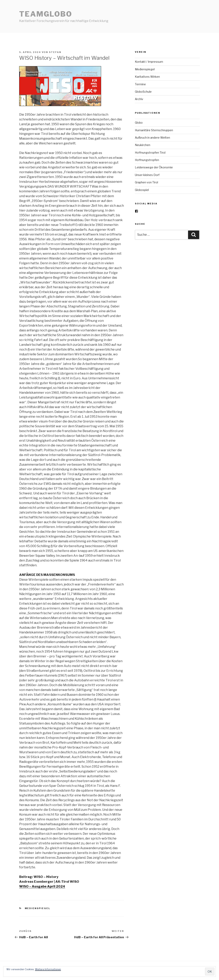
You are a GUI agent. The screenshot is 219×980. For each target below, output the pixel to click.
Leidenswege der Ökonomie (154, 167)
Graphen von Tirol (146, 182)
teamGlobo (46, 14)
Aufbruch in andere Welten (152, 138)
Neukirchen (143, 145)
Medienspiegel (38, 908)
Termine (140, 84)
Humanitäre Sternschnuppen (154, 130)
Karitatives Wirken (147, 77)
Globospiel (142, 190)
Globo (139, 123)
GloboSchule (143, 92)
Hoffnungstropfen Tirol (150, 153)
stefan (55, 52)
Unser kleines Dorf (147, 175)
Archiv (139, 99)
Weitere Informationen (48, 969)
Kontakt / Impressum (149, 62)
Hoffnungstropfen (147, 160)
